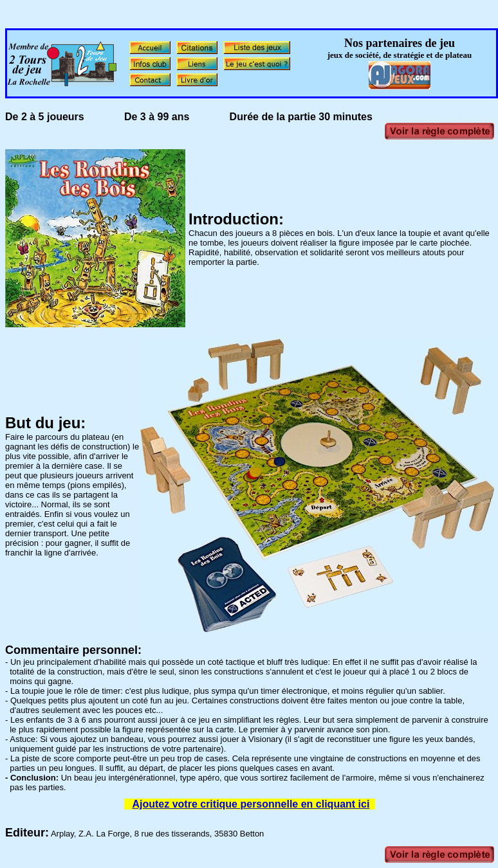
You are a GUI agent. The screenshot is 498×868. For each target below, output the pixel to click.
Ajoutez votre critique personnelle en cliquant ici (251, 804)
